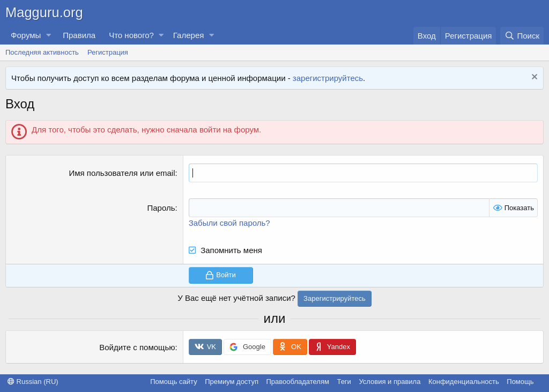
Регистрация (108, 52)
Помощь (520, 382)
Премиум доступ (232, 382)
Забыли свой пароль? (229, 223)
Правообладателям (298, 382)
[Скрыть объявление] (533, 78)
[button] (48, 35)
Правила (79, 35)
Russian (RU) (33, 382)
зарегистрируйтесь (328, 78)
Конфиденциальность (464, 382)
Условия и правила (390, 382)
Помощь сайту (173, 382)
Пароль (161, 208)
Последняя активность (42, 52)
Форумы (26, 35)
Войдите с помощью (137, 347)
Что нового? (131, 35)
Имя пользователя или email (122, 173)
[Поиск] (522, 36)
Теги (344, 382)
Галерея (189, 35)
